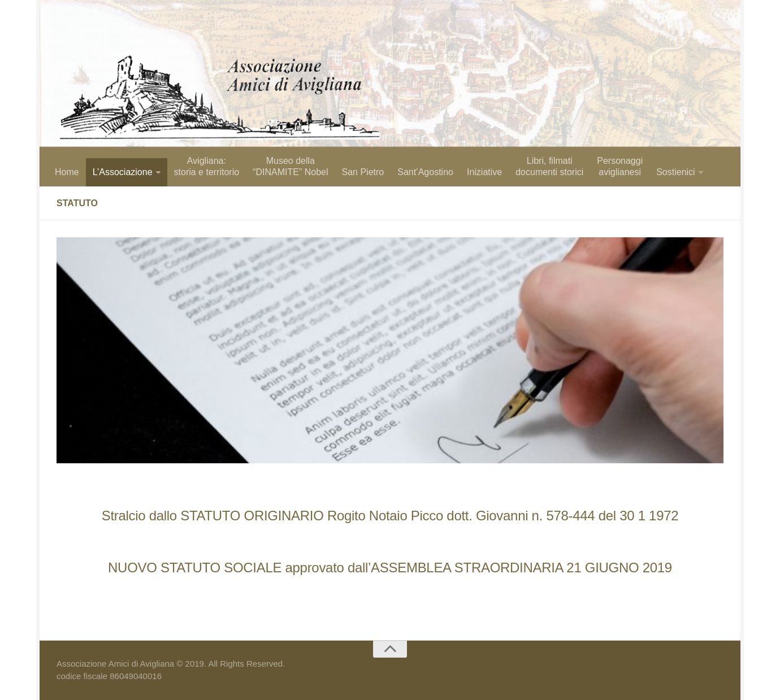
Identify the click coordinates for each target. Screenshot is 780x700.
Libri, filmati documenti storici (549, 166)
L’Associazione (123, 172)
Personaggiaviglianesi (620, 166)
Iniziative (484, 172)
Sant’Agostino (425, 172)
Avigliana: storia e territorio (207, 166)
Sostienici (675, 172)
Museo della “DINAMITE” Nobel (290, 166)
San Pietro (363, 172)
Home (67, 172)
